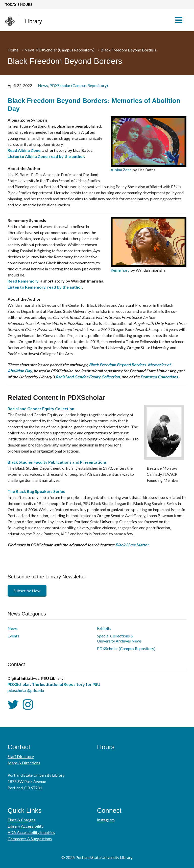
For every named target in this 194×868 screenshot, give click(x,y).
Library (33, 21)
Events (13, 636)
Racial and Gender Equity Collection (88, 377)
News (30, 50)
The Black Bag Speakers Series (36, 491)
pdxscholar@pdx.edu (26, 690)
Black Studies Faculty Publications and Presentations (57, 462)
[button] (181, 20)
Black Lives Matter (132, 545)
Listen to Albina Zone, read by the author (46, 156)
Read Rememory (23, 281)
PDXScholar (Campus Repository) (65, 50)
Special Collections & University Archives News (119, 638)
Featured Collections (159, 377)
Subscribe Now (27, 591)
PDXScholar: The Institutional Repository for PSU (54, 684)
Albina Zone (121, 170)
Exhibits (104, 628)
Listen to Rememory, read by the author (45, 287)
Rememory (120, 270)
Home (13, 50)
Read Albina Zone (24, 150)
